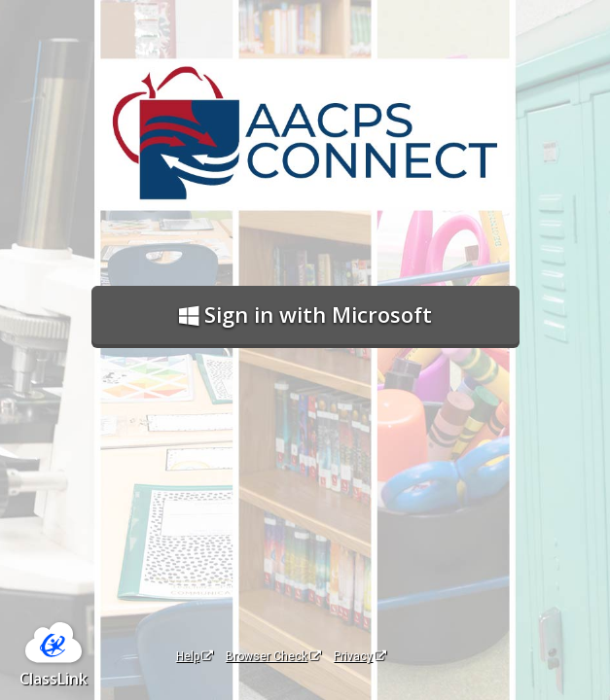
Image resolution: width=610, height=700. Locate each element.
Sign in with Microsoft (305, 314)
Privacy (360, 656)
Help (195, 656)
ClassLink (54, 679)
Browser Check (273, 656)
